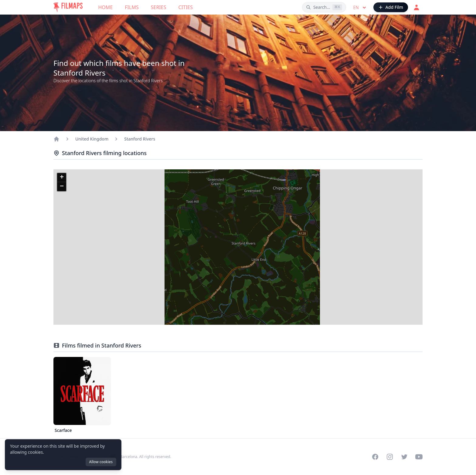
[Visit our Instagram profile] (390, 457)
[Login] (416, 7)
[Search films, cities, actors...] (324, 7)
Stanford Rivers (140, 139)
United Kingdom (92, 139)
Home (106, 7)
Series (159, 7)
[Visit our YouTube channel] (419, 457)
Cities (185, 7)
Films (132, 7)
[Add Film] (391, 7)
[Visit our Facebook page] (375, 457)
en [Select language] (360, 8)
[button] (62, 178)
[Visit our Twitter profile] (404, 457)
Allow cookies (101, 462)
